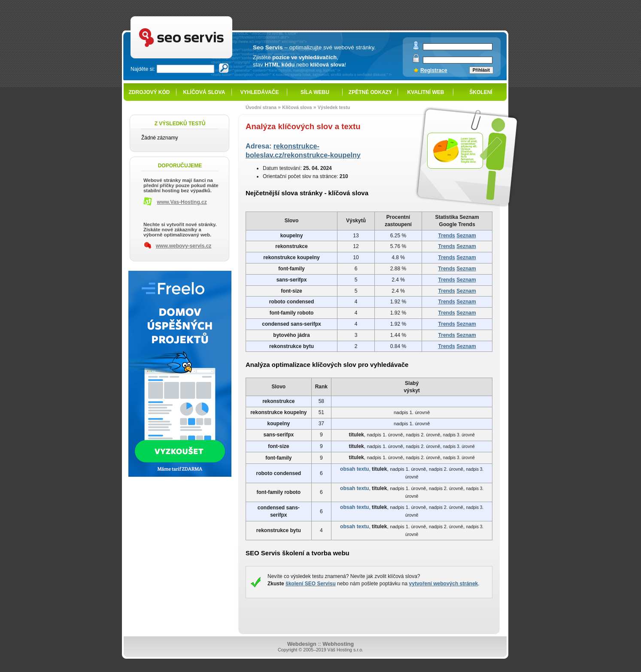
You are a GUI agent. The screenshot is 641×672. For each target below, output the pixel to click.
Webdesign (302, 644)
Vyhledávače (260, 92)
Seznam (466, 236)
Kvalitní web (426, 92)
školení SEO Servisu (311, 584)
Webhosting (338, 644)
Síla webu (315, 92)
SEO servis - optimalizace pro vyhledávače (199, 17)
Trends (447, 236)
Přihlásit (481, 70)
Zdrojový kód (149, 92)
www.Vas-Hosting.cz (182, 202)
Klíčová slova (204, 92)
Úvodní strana (261, 107)
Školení (481, 92)
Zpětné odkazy (370, 92)
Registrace (434, 70)
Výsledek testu (334, 107)
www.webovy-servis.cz (184, 246)
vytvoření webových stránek (444, 584)
